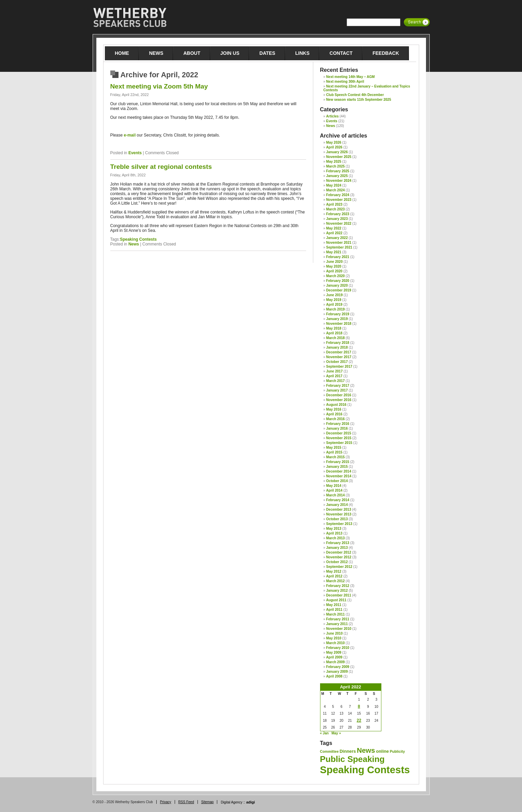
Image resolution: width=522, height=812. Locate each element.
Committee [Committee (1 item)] (329, 751)
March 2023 (335, 209)
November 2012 (339, 557)
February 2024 (338, 195)
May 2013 (334, 529)
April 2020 (334, 271)
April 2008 (334, 676)
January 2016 (337, 428)
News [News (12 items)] (366, 750)
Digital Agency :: (238, 802)
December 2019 (339, 290)
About (192, 53)
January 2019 (337, 319)
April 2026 (334, 147)
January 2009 (337, 672)
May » (336, 733)
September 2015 (339, 443)
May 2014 (334, 486)
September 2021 (339, 247)
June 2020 (334, 262)
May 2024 (334, 185)
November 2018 (339, 324)
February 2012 (338, 586)
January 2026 (337, 152)
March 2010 (335, 643)
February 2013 (338, 543)
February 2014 (338, 500)
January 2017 (337, 390)
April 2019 (334, 305)
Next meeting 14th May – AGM (350, 77)
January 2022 (337, 238)
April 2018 (334, 333)
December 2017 (339, 352)
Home (122, 53)
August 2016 (336, 405)
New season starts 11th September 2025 (359, 100)
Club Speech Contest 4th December (355, 95)
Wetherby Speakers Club (130, 18)
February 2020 (338, 281)
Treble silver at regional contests (161, 167)
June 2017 (334, 371)
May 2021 (334, 252)
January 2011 (337, 624)
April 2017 (334, 376)
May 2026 (334, 142)
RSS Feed (186, 802)
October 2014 (337, 481)
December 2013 (339, 510)
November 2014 (339, 476)
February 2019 (338, 314)
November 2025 (339, 157)
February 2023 (338, 214)
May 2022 (334, 228)
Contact (341, 53)
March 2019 (335, 309)
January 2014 (337, 505)
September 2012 (339, 567)
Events (135, 153)
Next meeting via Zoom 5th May (159, 86)
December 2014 (339, 471)
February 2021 (338, 257)
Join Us (230, 53)
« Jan (325, 733)
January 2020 (337, 285)
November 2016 (339, 400)
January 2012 (337, 591)
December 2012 (339, 552)
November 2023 (339, 200)
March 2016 (335, 419)
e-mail (130, 135)
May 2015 (334, 448)
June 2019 (334, 295)
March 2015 (335, 457)
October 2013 (337, 519)
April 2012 (334, 576)
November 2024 (339, 181)
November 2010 (339, 629)
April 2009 (334, 657)
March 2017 (335, 381)
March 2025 (335, 166)
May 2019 (334, 300)
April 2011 (334, 610)
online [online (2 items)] (382, 751)
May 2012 (334, 571)
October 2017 (337, 362)
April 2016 (334, 414)
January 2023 (337, 219)
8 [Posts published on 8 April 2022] (359, 706)
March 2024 (335, 190)
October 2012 (337, 562)
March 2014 (335, 495)
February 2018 (338, 343)
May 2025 (334, 162)
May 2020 (334, 266)
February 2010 (338, 648)
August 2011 (336, 600)
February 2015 (338, 462)
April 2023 (334, 204)
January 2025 (337, 176)
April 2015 (334, 452)
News (156, 53)
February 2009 (338, 667)
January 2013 (337, 548)
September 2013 (339, 524)
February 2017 (338, 386)
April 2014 (334, 490)
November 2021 (339, 243)
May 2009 (334, 652)
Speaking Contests (138, 239)
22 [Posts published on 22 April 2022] (359, 720)
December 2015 (339, 433)
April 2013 (334, 533)
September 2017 (339, 367)
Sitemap (208, 802)
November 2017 (339, 357)
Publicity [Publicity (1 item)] (397, 751)
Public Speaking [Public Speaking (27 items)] (352, 759)
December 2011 (339, 595)
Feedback (386, 53)
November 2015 (339, 438)
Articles (333, 116)
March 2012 (335, 581)
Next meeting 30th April (345, 82)
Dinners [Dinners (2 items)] (348, 751)
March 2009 (335, 662)
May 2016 (334, 409)
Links (302, 53)
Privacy (166, 802)
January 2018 (337, 347)
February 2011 (338, 619)
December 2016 (339, 395)
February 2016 (338, 424)
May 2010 (334, 638)
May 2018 (334, 328)
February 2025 (338, 171)
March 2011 (335, 614)
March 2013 (335, 538)
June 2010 (334, 633)
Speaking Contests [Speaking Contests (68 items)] (365, 770)
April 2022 (334, 233)
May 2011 (334, 605)
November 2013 (339, 514)
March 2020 (335, 276)
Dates (267, 53)
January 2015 (337, 467)
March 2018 (335, 338)
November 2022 (339, 224)
